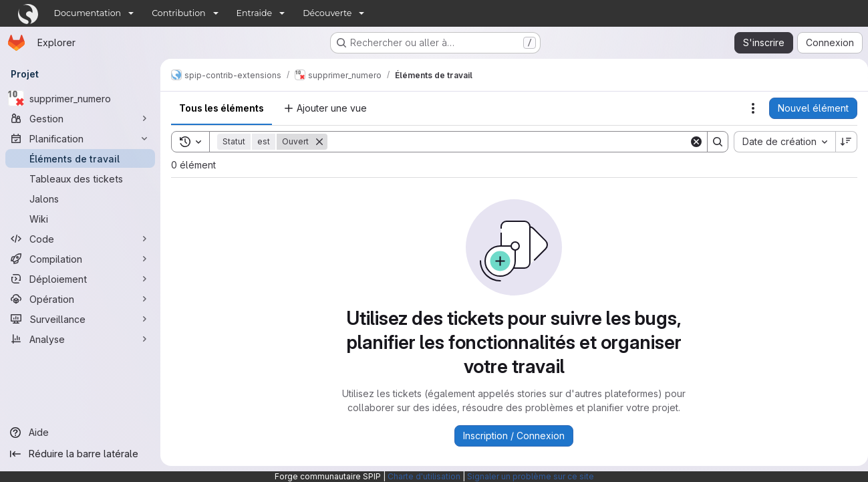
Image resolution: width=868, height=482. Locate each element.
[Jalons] (80, 199)
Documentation (88, 13)
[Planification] (80, 138)
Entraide (255, 13)
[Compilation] (80, 259)
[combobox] (779, 142)
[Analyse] (80, 339)
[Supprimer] (319, 142)
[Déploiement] (80, 279)
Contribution (178, 13)
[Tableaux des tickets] (80, 178)
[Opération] (80, 299)
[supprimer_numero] (80, 98)
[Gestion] (80, 118)
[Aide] (80, 433)
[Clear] (691, 142)
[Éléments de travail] (80, 158)
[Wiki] (80, 219)
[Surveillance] (80, 319)
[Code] (80, 239)
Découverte (327, 13)
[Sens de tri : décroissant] (841, 142)
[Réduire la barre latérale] (80, 454)
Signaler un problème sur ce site (531, 476)
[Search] (505, 142)
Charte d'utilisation (424, 476)
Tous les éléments (222, 108)
